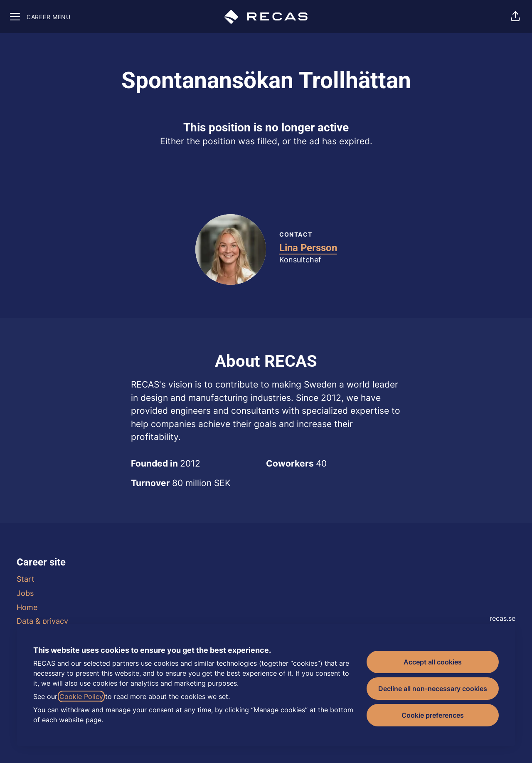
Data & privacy (42, 621)
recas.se (502, 618)
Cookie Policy (81, 696)
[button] (515, 17)
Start (26, 579)
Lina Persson (308, 248)
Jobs (25, 593)
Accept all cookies (433, 662)
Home (27, 607)
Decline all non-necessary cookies (433, 689)
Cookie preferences (433, 715)
